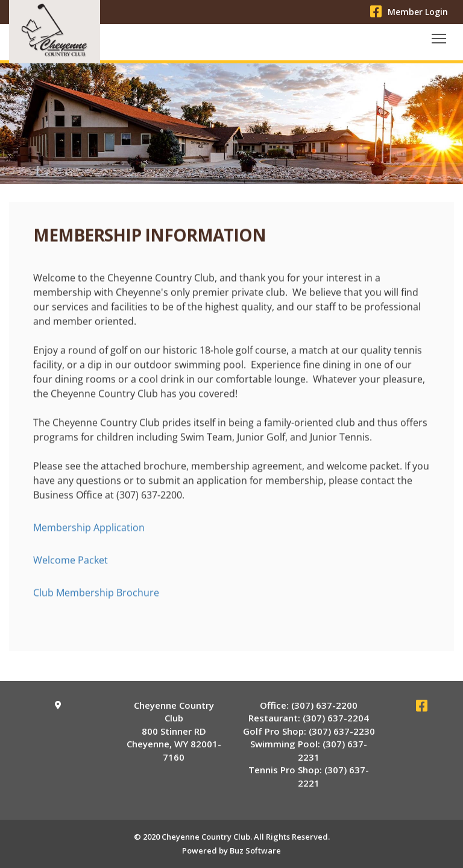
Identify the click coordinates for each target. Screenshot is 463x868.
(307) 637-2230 (342, 731)
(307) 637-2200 (324, 705)
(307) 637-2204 (336, 718)
